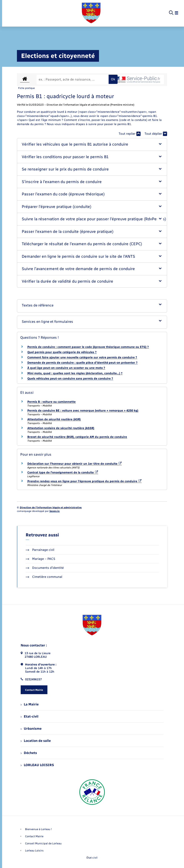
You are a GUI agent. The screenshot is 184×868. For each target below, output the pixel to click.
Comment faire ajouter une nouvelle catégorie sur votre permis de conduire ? (82, 357)
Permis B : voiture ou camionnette (51, 402)
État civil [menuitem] (92, 858)
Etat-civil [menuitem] (30, 716)
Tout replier (130, 134)
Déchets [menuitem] (29, 753)
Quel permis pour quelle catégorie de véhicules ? (62, 352)
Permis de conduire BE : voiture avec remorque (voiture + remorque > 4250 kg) (83, 411)
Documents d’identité (45, 568)
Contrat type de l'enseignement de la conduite (63, 472)
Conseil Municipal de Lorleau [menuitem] (43, 843)
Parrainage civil (40, 550)
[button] (92, 144)
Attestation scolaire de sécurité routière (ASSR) (61, 428)
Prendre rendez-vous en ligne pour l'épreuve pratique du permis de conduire (84, 481)
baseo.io (55, 511)
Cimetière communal (44, 577)
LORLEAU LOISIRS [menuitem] (37, 765)
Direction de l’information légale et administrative (51, 508)
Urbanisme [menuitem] (31, 729)
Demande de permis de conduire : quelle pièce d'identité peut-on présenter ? (82, 363)
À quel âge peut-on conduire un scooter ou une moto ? (66, 368)
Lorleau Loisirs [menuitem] (34, 851)
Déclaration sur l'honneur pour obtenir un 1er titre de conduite (75, 464)
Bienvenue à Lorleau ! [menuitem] (38, 829)
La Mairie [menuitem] (30, 704)
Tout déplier (156, 134)
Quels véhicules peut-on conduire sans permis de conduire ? (70, 379)
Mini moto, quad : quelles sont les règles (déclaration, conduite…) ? (75, 373)
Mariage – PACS (41, 559)
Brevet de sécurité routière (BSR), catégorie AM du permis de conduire (77, 437)
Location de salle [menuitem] (36, 741)
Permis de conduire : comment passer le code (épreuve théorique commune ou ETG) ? (88, 347)
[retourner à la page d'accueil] (91, 13)
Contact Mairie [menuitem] (34, 836)
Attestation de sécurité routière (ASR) (54, 419)
